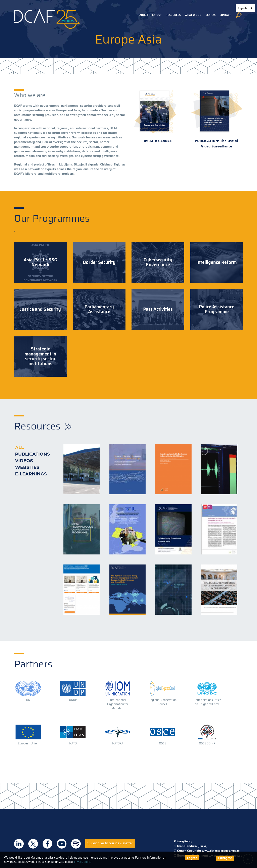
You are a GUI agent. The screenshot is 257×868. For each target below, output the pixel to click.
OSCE (163, 743)
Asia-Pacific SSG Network (40, 262)
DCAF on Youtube (62, 844)
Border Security (99, 262)
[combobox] (245, 8)
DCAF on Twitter (33, 844)
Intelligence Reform (217, 262)
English (242, 8)
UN (28, 700)
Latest (157, 15)
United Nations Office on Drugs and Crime (207, 702)
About (144, 15)
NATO (73, 743)
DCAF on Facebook (47, 844)
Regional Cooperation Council (163, 702)
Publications (32, 454)
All (19, 447)
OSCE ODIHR (207, 743)
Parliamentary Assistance (99, 309)
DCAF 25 (211, 15)
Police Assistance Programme (217, 309)
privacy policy (83, 862)
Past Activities (158, 309)
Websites (27, 467)
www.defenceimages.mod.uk (221, 851)
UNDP (73, 700)
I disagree (225, 858)
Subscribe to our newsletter (110, 843)
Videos (24, 461)
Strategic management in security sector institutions (40, 356)
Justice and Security (40, 309)
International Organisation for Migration (118, 704)
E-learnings (31, 474)
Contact (225, 15)
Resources (173, 15)
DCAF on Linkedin (19, 844)
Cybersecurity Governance (158, 262)
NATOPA (118, 743)
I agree (192, 858)
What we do (193, 15)
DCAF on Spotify (76, 844)
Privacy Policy (183, 841)
